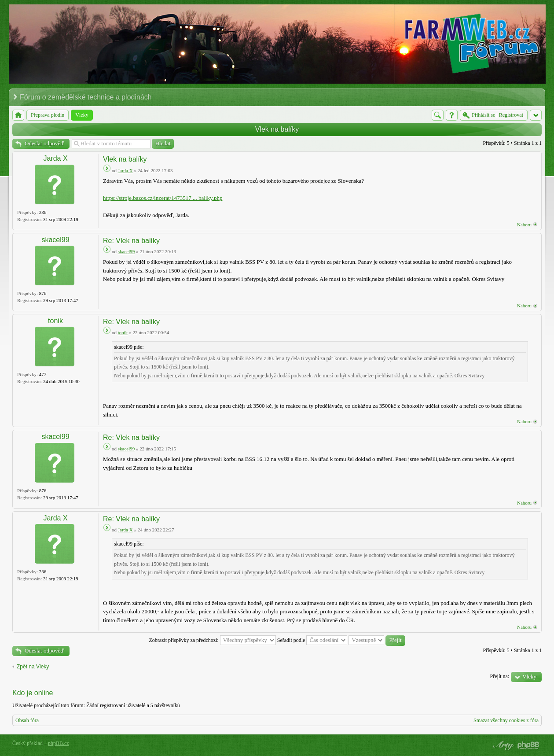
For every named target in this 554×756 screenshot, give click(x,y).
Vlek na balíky (277, 129)
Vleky (529, 677)
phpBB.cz (59, 743)
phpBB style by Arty (502, 745)
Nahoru (524, 225)
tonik (55, 321)
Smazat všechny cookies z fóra (506, 720)
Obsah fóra (27, 720)
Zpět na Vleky (33, 667)
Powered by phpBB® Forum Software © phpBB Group (528, 745)
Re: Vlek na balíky (131, 241)
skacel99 (55, 240)
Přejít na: (500, 676)
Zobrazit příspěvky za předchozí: (212, 640)
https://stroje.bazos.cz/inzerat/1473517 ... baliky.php (163, 198)
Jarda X (55, 158)
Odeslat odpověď (44, 143)
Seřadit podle (312, 640)
